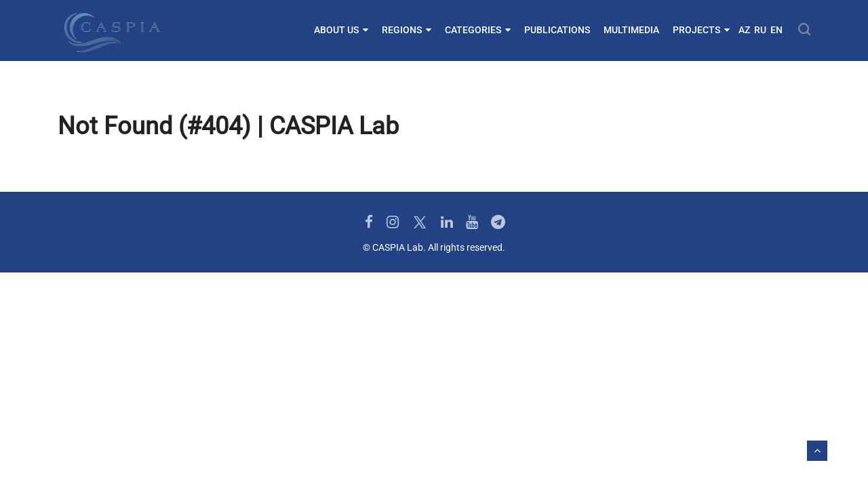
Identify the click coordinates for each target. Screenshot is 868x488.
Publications (557, 30)
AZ (744, 30)
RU (760, 30)
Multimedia (631, 30)
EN (776, 30)
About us (341, 30)
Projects (701, 30)
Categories (478, 30)
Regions (407, 30)
